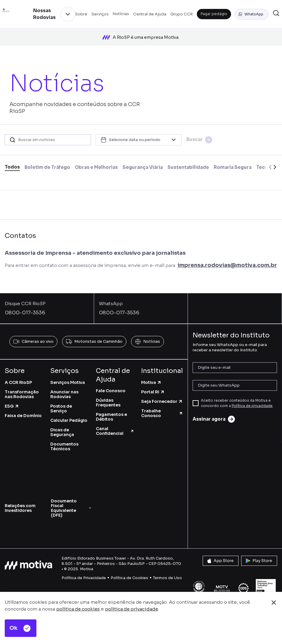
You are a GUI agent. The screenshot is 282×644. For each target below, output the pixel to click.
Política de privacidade (252, 404)
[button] (252, 14)
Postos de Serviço (61, 406)
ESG (12, 404)
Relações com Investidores (20, 506)
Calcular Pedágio (69, 418)
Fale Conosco (111, 389)
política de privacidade (132, 609)
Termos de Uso (167, 576)
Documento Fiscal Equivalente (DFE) (71, 506)
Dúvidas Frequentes (108, 401)
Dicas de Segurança (62, 430)
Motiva (151, 380)
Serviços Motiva (68, 380)
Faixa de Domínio (23, 413)
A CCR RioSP (18, 380)
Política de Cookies (129, 576)
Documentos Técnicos (64, 444)
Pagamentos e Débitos (111, 415)
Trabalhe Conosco (162, 411)
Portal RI (153, 390)
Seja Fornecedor (162, 399)
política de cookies (78, 609)
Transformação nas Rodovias (22, 392)
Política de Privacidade (84, 576)
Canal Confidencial (115, 429)
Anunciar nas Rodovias (64, 392)
